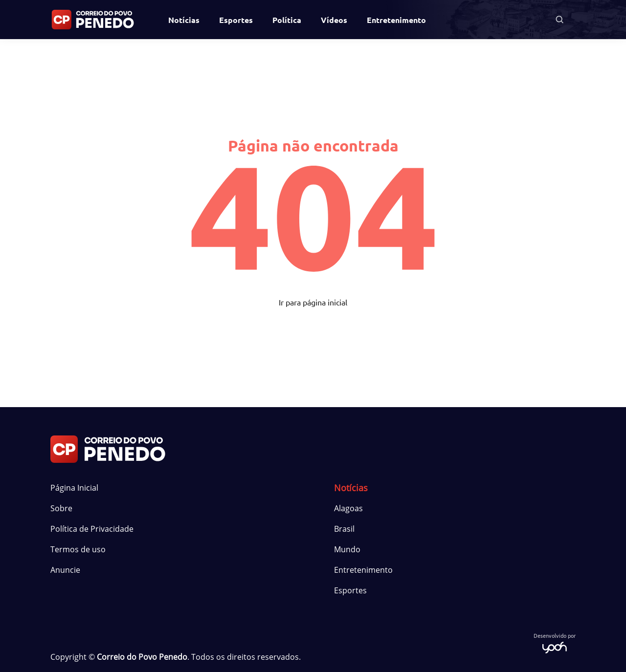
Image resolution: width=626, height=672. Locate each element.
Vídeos (334, 20)
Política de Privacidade (92, 529)
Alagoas (348, 508)
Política (287, 20)
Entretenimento (396, 20)
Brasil (344, 529)
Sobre (61, 508)
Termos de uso (78, 549)
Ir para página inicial (313, 302)
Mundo (347, 549)
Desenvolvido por (555, 642)
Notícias (184, 20)
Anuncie (65, 570)
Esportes (236, 20)
